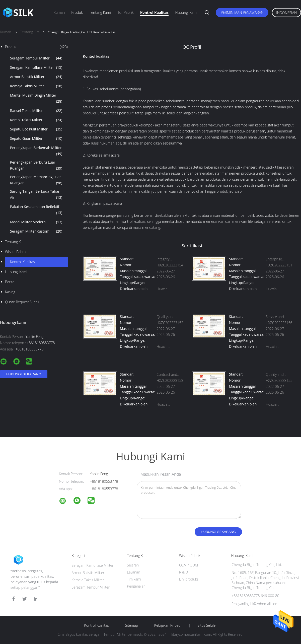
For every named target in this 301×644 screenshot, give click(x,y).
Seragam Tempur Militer (36, 58)
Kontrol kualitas (154, 12)
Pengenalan (136, 586)
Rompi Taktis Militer (36, 120)
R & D (183, 572)
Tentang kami (100, 12)
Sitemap (132, 625)
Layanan (133, 572)
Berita (10, 282)
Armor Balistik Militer (36, 77)
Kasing (10, 292)
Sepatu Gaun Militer (36, 138)
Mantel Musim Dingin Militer (36, 99)
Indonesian (286, 13)
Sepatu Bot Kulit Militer (36, 129)
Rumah (59, 12)
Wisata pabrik (16, 252)
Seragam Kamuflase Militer (36, 67)
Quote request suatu (22, 302)
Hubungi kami (186, 12)
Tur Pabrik (125, 12)
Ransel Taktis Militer (36, 111)
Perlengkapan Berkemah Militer (36, 151)
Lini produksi (189, 579)
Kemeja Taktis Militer (36, 86)
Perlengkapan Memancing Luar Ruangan (36, 180)
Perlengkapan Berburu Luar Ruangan (36, 166)
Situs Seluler (207, 625)
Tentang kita (15, 242)
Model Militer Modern (36, 222)
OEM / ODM (189, 565)
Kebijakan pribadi (168, 625)
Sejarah (133, 565)
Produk (77, 12)
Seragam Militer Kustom (36, 231)
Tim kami (134, 579)
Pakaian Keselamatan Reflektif (36, 210)
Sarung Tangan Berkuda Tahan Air (36, 195)
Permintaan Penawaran (242, 12)
